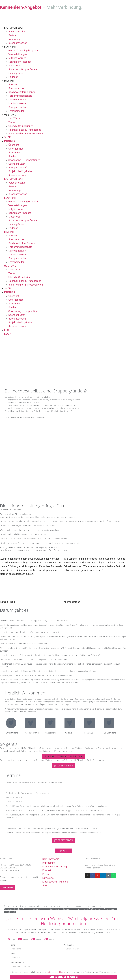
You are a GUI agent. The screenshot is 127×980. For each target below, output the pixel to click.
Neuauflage (15, 39)
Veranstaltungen (18, 54)
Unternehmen (16, 149)
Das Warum (15, 118)
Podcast (13, 77)
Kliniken (13, 156)
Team (12, 122)
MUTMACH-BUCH (14, 28)
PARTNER (10, 141)
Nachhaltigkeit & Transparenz (25, 130)
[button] (63, 756)
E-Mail (12, 954)
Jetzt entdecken (17, 32)
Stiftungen (14, 152)
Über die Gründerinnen (21, 126)
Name (12, 945)
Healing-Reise (16, 73)
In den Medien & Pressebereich (26, 134)
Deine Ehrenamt (17, 100)
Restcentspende (17, 175)
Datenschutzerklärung (56, 972)
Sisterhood (14, 66)
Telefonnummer (17, 962)
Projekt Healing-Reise (20, 171)
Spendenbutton (17, 164)
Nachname (69, 945)
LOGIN (8, 330)
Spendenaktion (17, 88)
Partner (13, 35)
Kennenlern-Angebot (20, 62)
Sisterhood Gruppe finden (23, 69)
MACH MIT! (11, 47)
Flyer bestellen (16, 111)
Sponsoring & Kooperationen (24, 160)
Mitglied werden (17, 58)
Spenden (13, 84)
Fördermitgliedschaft (20, 96)
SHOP (7, 137)
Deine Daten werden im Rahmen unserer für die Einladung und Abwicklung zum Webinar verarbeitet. (64, 972)
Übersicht (14, 145)
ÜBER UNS (10, 115)
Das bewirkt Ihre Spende (22, 92)
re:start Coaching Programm (24, 50)
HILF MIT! (10, 81)
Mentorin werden (18, 103)
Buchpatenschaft (18, 43)
